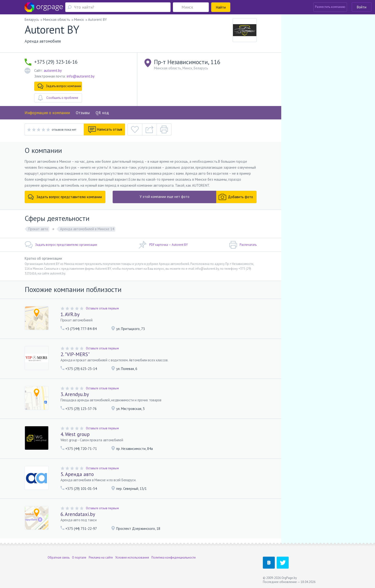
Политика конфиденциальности (174, 557)
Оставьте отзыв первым (102, 308)
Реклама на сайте (101, 557)
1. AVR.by (70, 314)
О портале (79, 557)
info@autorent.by (81, 76)
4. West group (75, 434)
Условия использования (132, 557)
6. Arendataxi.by (78, 514)
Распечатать (243, 245)
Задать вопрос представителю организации (61, 245)
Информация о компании (47, 113)
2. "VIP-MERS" (75, 354)
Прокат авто (38, 229)
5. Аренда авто (77, 474)
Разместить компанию (330, 7)
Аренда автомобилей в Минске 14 (87, 229)
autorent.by (53, 70)
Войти (362, 7)
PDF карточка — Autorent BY (163, 245)
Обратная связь (59, 557)
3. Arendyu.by (75, 394)
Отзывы (83, 113)
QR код (102, 113)
